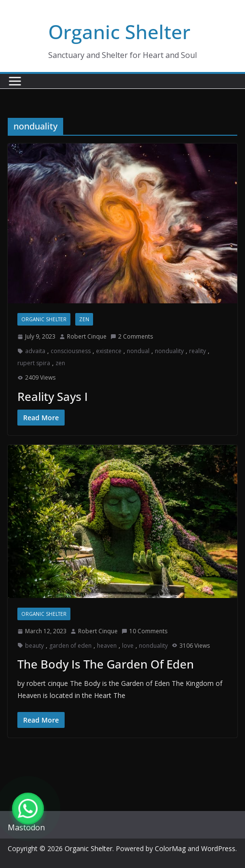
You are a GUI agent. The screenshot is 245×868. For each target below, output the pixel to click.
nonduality (169, 351)
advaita (35, 351)
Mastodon (26, 827)
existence (109, 351)
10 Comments (144, 631)
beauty (34, 646)
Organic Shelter (119, 32)
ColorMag (170, 848)
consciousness (71, 351)
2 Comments (132, 336)
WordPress (218, 848)
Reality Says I (53, 396)
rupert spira (34, 363)
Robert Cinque (87, 336)
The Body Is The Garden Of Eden (106, 664)
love (128, 646)
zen (84, 319)
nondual (138, 351)
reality (197, 351)
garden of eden (70, 646)
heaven (107, 646)
